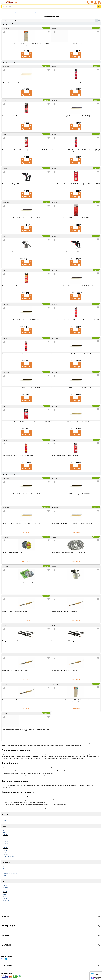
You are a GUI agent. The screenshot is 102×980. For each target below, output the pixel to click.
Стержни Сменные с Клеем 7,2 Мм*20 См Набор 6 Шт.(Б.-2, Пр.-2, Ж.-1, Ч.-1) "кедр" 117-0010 (76, 151)
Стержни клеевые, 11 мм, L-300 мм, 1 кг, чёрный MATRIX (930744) (21, 494)
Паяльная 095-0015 (9, 857)
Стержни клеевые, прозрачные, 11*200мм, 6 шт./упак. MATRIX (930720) (72, 354)
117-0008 (6, 846)
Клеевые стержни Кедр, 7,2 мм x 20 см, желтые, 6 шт (17, 456)
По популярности (19, 21)
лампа (5, 871)
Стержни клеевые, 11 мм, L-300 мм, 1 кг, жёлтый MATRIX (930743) (21, 218)
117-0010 (6, 850)
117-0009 (6, 848)
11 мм (5, 818)
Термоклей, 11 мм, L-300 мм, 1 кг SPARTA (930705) (16, 82)
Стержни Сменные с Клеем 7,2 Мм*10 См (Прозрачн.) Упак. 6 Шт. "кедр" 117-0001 (26, 422)
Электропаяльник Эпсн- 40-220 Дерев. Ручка (15, 670)
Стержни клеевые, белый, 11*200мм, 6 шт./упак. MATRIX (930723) (71, 116)
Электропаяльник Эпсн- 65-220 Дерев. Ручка (15, 700)
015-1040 (6, 833)
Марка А (5, 854)
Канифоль (6, 867)
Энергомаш (6, 901)
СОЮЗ (5, 898)
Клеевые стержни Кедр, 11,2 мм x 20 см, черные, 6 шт (18, 116)
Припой (5, 875)
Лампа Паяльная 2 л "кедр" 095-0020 (62, 582)
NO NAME (6, 888)
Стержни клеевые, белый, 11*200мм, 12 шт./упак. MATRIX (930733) (71, 422)
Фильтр (7, 21)
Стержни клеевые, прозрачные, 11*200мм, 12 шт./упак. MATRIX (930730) (23, 388)
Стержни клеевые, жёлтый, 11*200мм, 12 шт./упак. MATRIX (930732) (71, 494)
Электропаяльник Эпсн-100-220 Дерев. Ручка (15, 611)
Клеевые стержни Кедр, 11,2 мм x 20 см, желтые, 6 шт (18, 286)
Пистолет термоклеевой (10, 873)
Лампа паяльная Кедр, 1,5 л (10, 252)
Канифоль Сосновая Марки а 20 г (12, 553)
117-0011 (6, 852)
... (9, 12)
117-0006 (6, 841)
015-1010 (6, 830)
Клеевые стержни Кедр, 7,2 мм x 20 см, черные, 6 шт (17, 354)
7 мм (4, 820)
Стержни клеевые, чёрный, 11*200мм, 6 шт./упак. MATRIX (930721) (71, 218)
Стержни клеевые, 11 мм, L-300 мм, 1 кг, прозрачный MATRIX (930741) (72, 286)
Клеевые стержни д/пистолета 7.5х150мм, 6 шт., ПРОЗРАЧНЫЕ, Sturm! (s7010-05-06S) (26, 730)
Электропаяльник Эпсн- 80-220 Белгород (63, 641)
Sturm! (5, 892)
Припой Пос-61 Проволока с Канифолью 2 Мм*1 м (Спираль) (69, 553)
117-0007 (6, 844)
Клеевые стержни (8, 869)
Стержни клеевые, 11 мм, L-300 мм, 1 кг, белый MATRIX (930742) (21, 320)
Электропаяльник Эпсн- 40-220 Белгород (14, 641)
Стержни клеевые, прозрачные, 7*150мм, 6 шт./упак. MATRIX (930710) (72, 523)
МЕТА (5, 896)
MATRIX (5, 885)
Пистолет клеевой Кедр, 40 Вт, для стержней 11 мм (67, 252)
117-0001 (6, 835)
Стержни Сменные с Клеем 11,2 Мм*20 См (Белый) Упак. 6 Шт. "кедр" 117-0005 (25, 150)
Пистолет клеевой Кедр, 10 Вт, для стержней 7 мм (17, 184)
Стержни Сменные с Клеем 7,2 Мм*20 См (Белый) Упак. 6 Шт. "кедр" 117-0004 (74, 82)
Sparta (5, 890)
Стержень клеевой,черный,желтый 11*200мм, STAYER (67, 44)
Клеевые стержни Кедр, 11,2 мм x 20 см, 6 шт (65, 456)
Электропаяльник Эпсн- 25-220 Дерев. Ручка (64, 611)
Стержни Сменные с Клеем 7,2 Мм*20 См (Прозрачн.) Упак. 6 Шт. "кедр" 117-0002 (75, 320)
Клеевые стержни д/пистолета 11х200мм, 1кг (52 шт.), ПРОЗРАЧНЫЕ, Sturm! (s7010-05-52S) (76, 701)
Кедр (4, 894)
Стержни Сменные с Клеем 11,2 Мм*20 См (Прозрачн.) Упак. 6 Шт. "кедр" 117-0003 (76, 184)
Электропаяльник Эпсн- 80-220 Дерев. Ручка (64, 670)
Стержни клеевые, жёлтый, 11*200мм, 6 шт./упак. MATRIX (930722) (22, 523)
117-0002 (6, 837)
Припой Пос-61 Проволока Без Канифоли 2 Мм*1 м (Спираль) (20, 582)
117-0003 (6, 839)
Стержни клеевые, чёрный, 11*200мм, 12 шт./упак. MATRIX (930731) (71, 388)
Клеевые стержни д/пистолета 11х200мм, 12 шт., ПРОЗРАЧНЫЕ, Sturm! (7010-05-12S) (26, 45)
